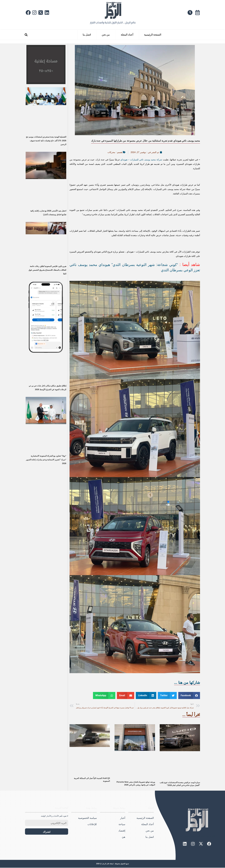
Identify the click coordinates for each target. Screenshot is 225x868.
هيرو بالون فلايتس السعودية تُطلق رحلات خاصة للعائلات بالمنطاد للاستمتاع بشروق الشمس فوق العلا (47, 270)
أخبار (123, 818)
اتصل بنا (87, 35)
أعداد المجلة (127, 35)
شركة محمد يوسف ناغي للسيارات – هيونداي (141, 160)
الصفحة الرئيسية (153, 35)
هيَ (124, 837)
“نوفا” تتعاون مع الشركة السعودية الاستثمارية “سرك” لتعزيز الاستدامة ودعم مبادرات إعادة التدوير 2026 (46, 460)
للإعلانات (92, 825)
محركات (110, 152)
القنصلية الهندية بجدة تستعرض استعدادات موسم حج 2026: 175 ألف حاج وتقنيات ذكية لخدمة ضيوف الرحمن (46, 141)
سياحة (122, 825)
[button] (26, 35)
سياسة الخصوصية (87, 818)
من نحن (106, 35)
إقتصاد (122, 831)
